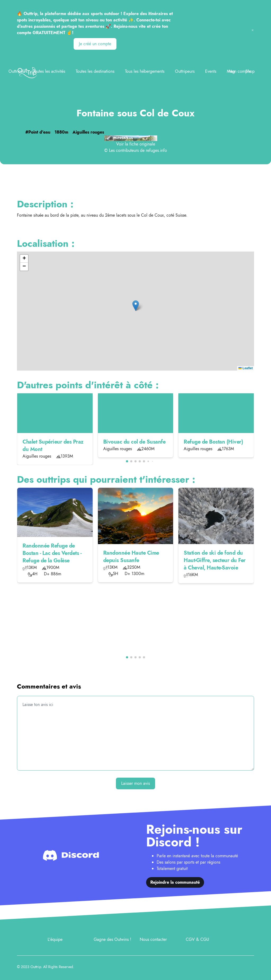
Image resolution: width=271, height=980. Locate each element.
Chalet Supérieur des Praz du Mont (53, 446)
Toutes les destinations (95, 71)
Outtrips (15, 71)
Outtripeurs (185, 71)
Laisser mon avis (135, 783)
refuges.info (156, 150)
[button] (136, 306)
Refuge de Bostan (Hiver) (213, 442)
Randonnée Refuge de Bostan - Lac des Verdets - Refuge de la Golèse (52, 553)
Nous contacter (153, 939)
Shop (250, 71)
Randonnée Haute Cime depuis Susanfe (131, 557)
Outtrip (36, 967)
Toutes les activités (49, 71)
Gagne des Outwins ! (112, 939)
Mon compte (240, 71)
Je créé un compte (95, 44)
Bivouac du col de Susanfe (134, 442)
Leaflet (246, 368)
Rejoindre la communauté (175, 882)
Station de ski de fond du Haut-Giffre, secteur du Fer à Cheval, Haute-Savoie (215, 560)
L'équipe (55, 939)
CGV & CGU (197, 939)
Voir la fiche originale (136, 144)
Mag (231, 71)
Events (211, 71)
